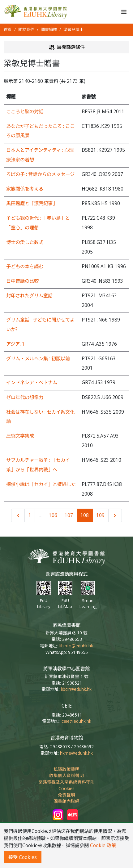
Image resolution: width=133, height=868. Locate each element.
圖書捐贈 (49, 29)
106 (53, 515)
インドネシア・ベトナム (32, 382)
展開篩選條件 (66, 47)
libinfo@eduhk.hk (76, 646)
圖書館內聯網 (66, 801)
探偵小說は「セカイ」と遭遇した (41, 484)
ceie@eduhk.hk (76, 721)
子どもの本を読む (25, 266)
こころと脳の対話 (25, 112)
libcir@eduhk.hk (76, 689)
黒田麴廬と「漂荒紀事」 (32, 203)
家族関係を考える (25, 189)
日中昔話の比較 (22, 281)
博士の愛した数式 (25, 242)
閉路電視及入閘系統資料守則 (66, 782)
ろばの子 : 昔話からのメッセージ (40, 174)
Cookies (66, 788)
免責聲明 (66, 795)
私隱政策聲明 (66, 769)
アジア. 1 (15, 344)
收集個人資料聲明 (66, 775)
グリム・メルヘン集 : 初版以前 (38, 359)
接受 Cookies (23, 857)
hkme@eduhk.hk (76, 753)
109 (100, 515)
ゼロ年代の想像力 (25, 397)
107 (69, 515)
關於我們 (26, 29)
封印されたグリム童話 (29, 296)
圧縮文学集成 (20, 436)
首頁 (8, 29)
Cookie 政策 (103, 846)
